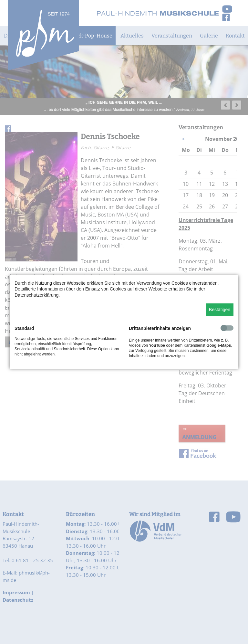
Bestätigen (220, 310)
